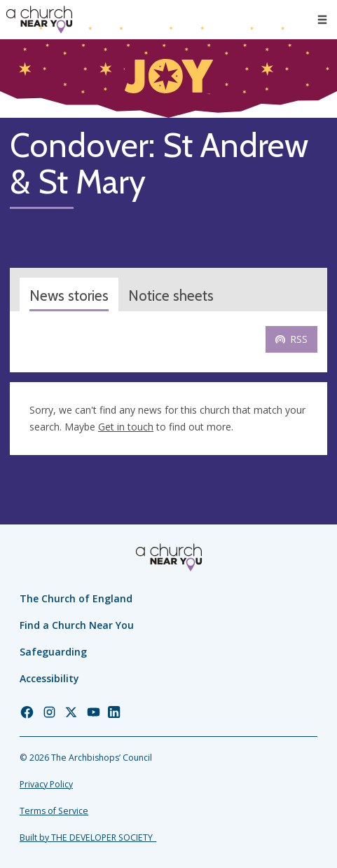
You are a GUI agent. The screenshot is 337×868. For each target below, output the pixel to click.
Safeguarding (53, 652)
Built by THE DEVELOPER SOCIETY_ (88, 838)
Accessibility (49, 678)
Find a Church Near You (77, 625)
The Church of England (76, 598)
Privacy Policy (46, 784)
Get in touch (126, 427)
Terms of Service (54, 811)
